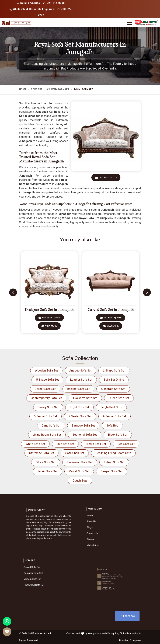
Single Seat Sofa (111, 407)
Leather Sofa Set (81, 380)
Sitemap (104, 532)
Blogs (103, 528)
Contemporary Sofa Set (46, 398)
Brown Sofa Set (96, 444)
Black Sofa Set (118, 435)
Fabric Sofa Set (48, 471)
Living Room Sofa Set (47, 435)
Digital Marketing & (130, 634)
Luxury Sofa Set (48, 407)
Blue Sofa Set (65, 444)
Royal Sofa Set (79, 407)
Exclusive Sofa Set (85, 398)
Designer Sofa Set (43, 574)
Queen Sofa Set (119, 398)
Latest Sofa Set (114, 462)
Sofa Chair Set (75, 453)
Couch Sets (80, 481)
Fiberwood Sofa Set (43, 578)
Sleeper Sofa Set (112, 471)
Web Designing (110, 634)
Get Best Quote (108, 179)
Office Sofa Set (46, 462)
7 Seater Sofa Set (80, 416)
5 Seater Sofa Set (46, 416)
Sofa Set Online (114, 380)
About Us (104, 526)
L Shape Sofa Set (114, 370)
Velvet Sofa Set (79, 471)
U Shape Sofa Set (47, 380)
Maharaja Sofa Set (113, 389)
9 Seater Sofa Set (114, 416)
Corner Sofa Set (45, 389)
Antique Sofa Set (80, 370)
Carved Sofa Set (58, 89)
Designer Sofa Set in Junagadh (49, 310)
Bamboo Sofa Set (83, 425)
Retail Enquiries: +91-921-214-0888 (41, 3)
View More (51, 327)
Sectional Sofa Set (85, 435)
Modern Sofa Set (42, 576)
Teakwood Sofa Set (80, 462)
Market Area (104, 535)
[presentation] (13, 292)
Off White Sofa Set (41, 453)
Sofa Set (37, 89)
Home (23, 89)
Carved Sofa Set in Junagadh (111, 310)
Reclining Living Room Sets (113, 453)
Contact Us (104, 530)
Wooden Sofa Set (46, 370)
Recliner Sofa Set (78, 389)
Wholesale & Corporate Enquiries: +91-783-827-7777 (41, 12)
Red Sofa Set (126, 444)
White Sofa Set (35, 444)
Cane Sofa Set (51, 425)
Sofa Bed (112, 425)
